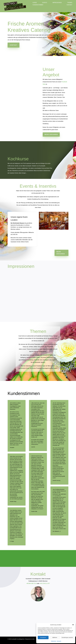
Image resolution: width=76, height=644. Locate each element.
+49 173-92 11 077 (45, 583)
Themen (70, 3)
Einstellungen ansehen (67, 637)
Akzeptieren (43, 637)
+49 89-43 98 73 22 (32, 583)
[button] (73, 625)
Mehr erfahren (51, 134)
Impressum (59, 641)
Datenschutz (54, 641)
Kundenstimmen (38, 5)
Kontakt (69, 5)
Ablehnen (55, 637)
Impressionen (57, 3)
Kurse (35, 3)
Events (45, 3)
